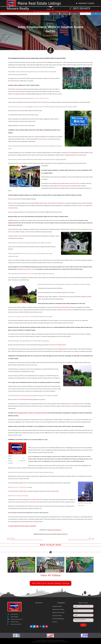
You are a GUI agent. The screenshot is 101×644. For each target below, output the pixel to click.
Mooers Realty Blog (58, 619)
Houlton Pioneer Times (20, 107)
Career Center (42, 139)
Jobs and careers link (14, 199)
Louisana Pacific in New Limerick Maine (19, 236)
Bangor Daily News (40, 107)
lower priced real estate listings (17, 91)
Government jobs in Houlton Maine (18, 491)
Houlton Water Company (32, 253)
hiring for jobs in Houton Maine (31, 499)
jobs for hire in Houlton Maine (20, 487)
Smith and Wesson (13, 229)
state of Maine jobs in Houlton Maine (59, 183)
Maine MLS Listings (58, 609)
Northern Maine (57, 616)
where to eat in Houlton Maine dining (23, 399)
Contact (55, 622)
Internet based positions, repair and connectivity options (30, 413)
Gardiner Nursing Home (58, 203)
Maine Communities (58, 613)
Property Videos (57, 606)
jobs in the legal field (74, 404)
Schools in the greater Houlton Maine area (20, 317)
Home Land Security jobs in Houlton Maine (69, 186)
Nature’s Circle (29, 274)
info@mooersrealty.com (54, 530)
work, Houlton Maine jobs (21, 496)
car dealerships (62, 297)
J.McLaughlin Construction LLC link (26, 269)
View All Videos (50, 575)
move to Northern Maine (59, 345)
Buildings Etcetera (13, 220)
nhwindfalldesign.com (64, 642)
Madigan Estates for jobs (41, 203)
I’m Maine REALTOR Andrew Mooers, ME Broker (22, 526)
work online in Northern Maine (40, 98)
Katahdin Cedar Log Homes (65, 310)
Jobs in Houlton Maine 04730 (51, 491)
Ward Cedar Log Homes (68, 307)
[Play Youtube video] (21, 565)
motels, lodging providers (61, 349)
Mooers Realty (18, 9)
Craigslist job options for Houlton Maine (75, 155)
